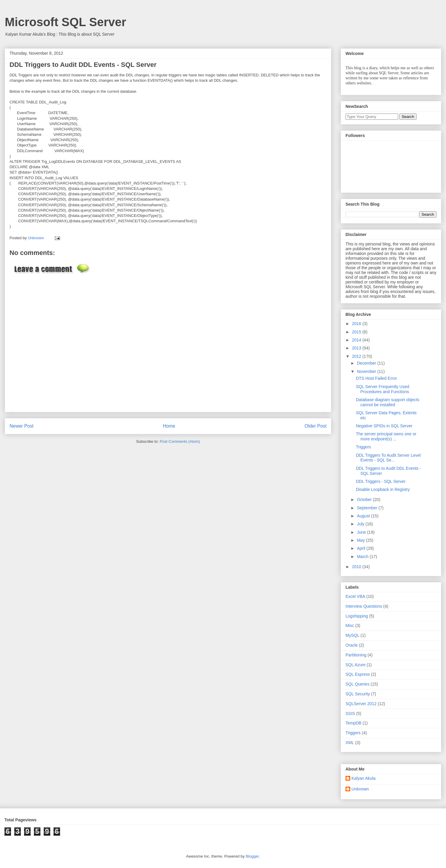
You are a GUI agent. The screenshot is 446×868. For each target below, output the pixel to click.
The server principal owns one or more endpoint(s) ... (386, 436)
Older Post (315, 426)
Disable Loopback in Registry (383, 489)
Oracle (352, 645)
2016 (357, 324)
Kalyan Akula (363, 778)
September (368, 508)
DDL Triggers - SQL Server (381, 481)
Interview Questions (364, 606)
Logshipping (357, 616)
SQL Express (358, 674)
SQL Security (358, 694)
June (362, 532)
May (361, 540)
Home (169, 426)
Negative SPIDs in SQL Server (384, 426)
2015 (357, 332)
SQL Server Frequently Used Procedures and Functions (383, 389)
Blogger (252, 856)
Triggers (363, 447)
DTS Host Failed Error (376, 378)
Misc (350, 626)
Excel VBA (355, 596)
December (367, 363)
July (361, 524)
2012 (357, 356)
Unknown (360, 789)
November (367, 371)
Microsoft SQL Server (65, 22)
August (364, 516)
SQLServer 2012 (361, 704)
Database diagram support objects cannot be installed (388, 402)
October (365, 500)
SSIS (350, 713)
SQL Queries (357, 684)
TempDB (354, 723)
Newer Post (22, 426)
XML (350, 743)
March (363, 557)
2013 (357, 348)
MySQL (352, 635)
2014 (357, 340)
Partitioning (356, 655)
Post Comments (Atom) (180, 441)
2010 (357, 567)
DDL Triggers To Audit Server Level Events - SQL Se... (388, 458)
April (362, 548)
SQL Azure (355, 665)
